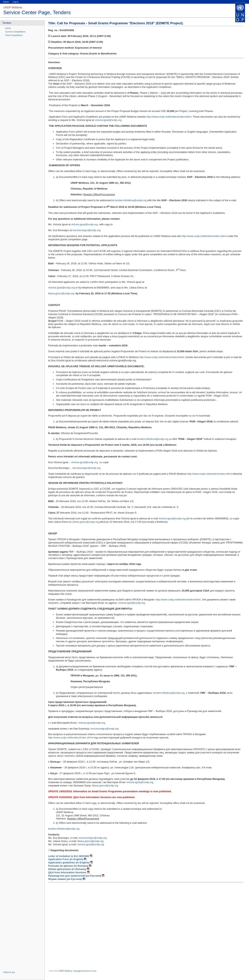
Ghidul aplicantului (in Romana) (67, 869)
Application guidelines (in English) (69, 863)
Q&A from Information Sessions (67, 872)
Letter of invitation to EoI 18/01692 (69, 856)
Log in (16, 2)
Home (6, 2)
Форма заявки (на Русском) (65, 879)
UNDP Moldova (65, 971)
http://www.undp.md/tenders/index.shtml (204, 236)
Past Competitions (14, 35)
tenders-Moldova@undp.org (131, 200)
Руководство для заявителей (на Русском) (75, 876)
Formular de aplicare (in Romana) (68, 866)
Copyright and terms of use (85, 971)
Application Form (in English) (66, 859)
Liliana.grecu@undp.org (85, 522)
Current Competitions (15, 32)
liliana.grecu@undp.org (61, 293)
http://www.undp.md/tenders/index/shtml (169, 117)
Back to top (9, 972)
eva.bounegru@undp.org (86, 230)
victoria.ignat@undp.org (108, 120)
